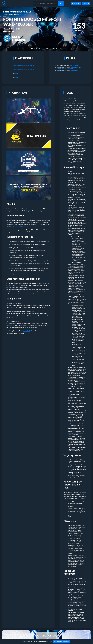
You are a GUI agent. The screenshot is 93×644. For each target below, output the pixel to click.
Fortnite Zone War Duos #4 (46, 636)
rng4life (16, 74)
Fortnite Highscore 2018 (17, 12)
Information (36, 49)
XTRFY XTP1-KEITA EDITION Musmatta (71, 68)
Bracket (47, 49)
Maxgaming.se (75, 66)
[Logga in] (86, 4)
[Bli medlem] (76, 4)
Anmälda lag (58, 49)
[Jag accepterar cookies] (62, 642)
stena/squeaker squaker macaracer (24, 66)
